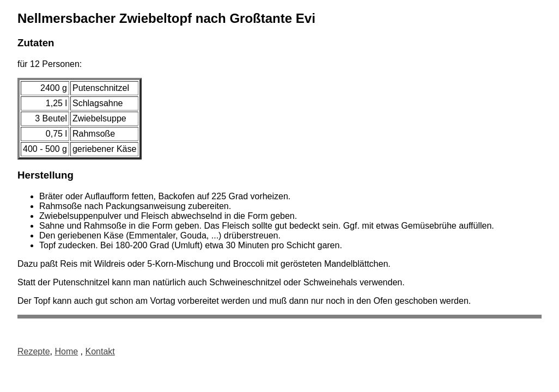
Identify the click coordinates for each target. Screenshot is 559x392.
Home (66, 351)
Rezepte (34, 351)
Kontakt (100, 351)
